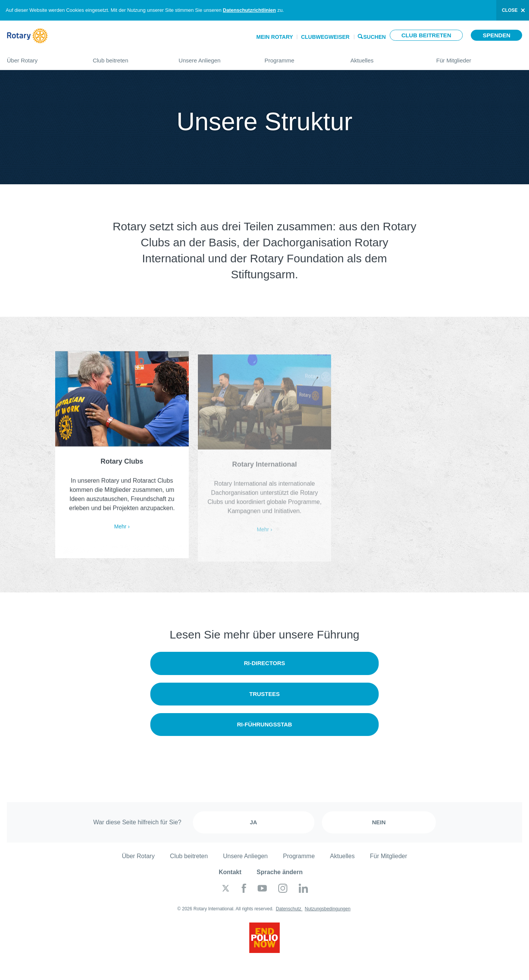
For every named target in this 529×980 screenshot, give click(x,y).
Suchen (375, 36)
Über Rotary (42, 57)
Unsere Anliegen (214, 57)
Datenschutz (289, 909)
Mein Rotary (274, 37)
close (510, 10)
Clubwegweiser (325, 37)
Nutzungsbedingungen (328, 909)
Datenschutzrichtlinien (249, 10)
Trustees (264, 694)
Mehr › (122, 528)
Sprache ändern (280, 872)
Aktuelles (386, 57)
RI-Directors (264, 663)
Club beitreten (426, 35)
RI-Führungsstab (265, 724)
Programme (300, 57)
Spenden (496, 35)
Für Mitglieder (479, 57)
